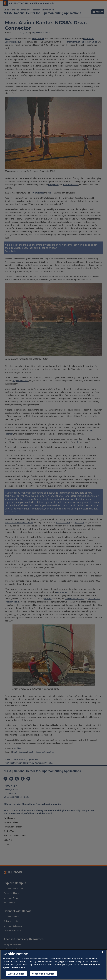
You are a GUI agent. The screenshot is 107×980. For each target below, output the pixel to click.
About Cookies (16, 974)
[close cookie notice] (102, 952)
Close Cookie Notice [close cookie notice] (43, 974)
